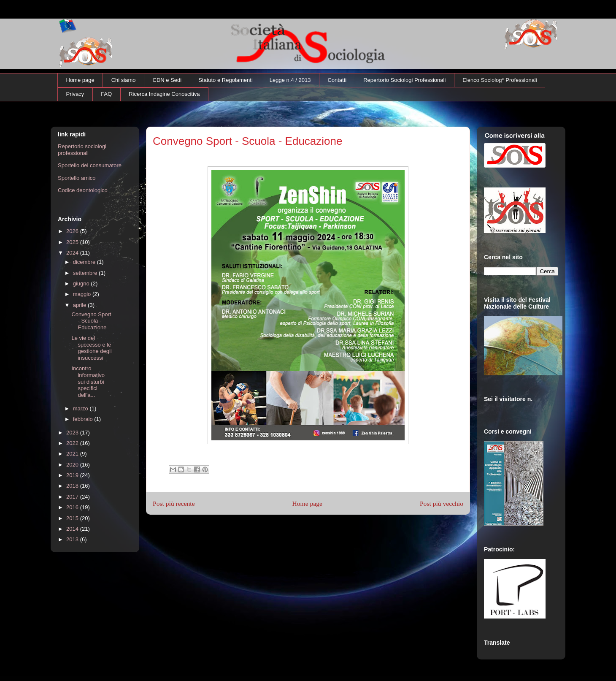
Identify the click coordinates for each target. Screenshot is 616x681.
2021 (73, 454)
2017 (73, 497)
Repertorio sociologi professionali (82, 150)
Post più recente (174, 503)
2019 (73, 475)
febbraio (84, 419)
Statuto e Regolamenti (226, 80)
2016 (73, 507)
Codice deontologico (83, 190)
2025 (73, 242)
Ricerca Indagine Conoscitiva (164, 94)
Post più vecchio (442, 503)
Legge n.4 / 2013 (290, 80)
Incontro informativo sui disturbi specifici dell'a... (88, 381)
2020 (73, 465)
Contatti (337, 80)
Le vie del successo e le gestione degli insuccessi (91, 348)
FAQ (106, 94)
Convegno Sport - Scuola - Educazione (91, 321)
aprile (80, 305)
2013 (73, 539)
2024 (73, 253)
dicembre (85, 262)
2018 (73, 486)
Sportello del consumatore (90, 165)
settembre (86, 273)
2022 (73, 443)
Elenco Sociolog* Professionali (500, 80)
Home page (80, 80)
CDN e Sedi (167, 80)
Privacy (75, 94)
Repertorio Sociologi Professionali (404, 80)
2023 (73, 433)
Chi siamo (124, 80)
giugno (82, 284)
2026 (73, 231)
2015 (73, 518)
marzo (81, 408)
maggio (83, 294)
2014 (73, 529)
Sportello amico (77, 178)
